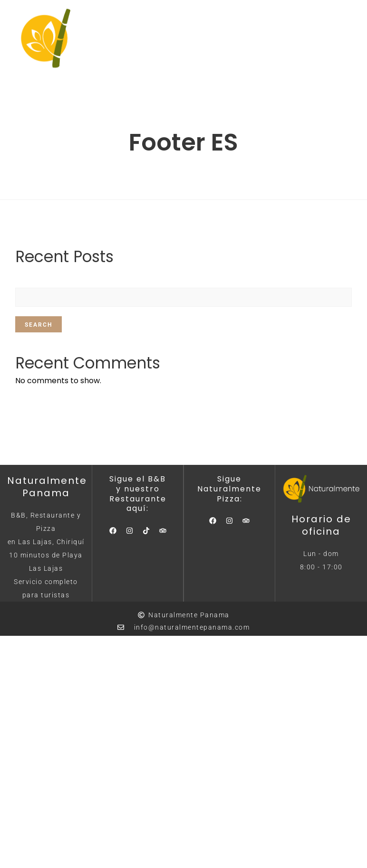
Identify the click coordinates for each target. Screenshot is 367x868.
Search (39, 325)
